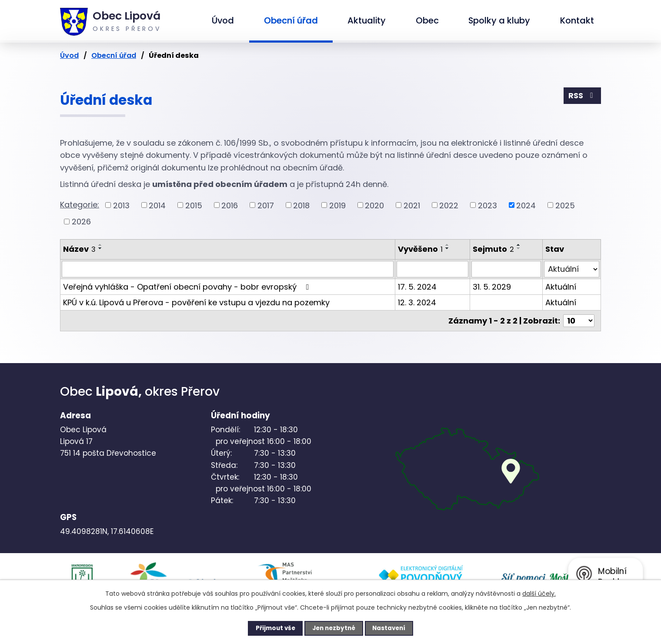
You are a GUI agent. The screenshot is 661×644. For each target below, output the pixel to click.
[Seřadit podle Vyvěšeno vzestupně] (447, 245)
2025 (565, 205)
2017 (266, 205)
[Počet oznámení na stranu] (579, 321)
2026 (81, 222)
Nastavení (394, 628)
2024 (526, 205)
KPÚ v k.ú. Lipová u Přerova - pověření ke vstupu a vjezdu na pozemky (196, 302)
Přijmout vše (270, 628)
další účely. (539, 593)
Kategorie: (80, 205)
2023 (487, 205)
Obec (427, 20)
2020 (374, 205)
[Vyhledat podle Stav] (572, 269)
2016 (230, 205)
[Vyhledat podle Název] (228, 269)
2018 (301, 205)
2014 (157, 205)
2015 (194, 205)
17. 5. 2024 (417, 287)
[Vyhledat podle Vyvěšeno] (432, 269)
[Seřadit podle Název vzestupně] (100, 245)
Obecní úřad (291, 20)
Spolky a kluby (499, 20)
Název (79, 249)
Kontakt (577, 20)
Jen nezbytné (334, 628)
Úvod (223, 20)
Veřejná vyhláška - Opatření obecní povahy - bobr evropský (188, 287)
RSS (582, 96)
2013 (121, 205)
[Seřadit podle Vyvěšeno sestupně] (447, 248)
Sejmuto (493, 249)
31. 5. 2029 (492, 287)
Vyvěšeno (420, 249)
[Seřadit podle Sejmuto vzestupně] (519, 245)
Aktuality (367, 20)
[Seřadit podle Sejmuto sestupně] (519, 248)
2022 (449, 205)
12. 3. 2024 (417, 302)
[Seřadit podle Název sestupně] (100, 248)
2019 (337, 205)
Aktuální (561, 287)
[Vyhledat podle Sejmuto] (506, 269)
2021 (412, 205)
